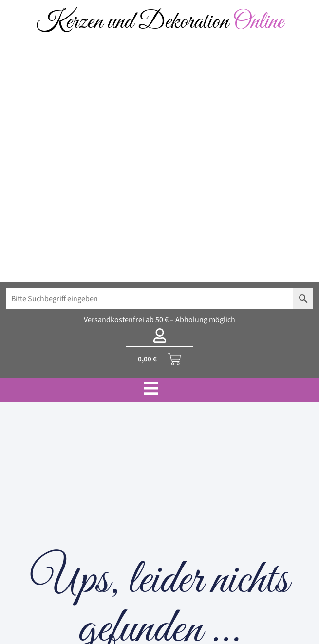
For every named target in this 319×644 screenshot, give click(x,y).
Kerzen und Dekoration (160, 22)
